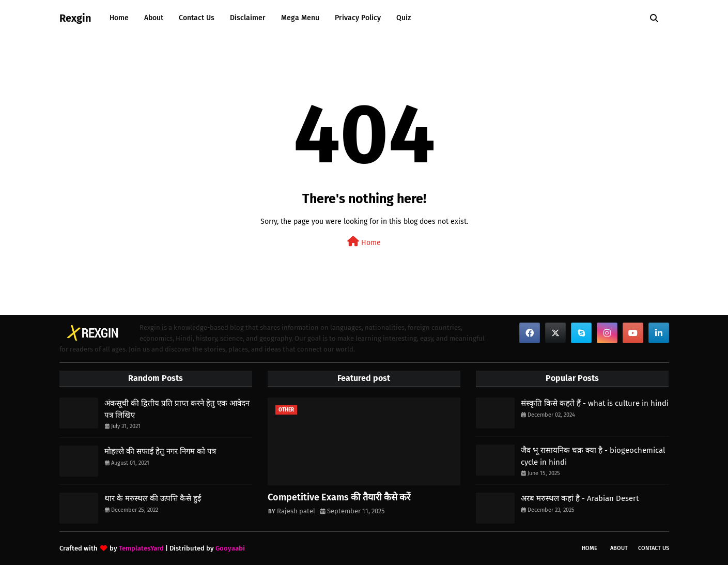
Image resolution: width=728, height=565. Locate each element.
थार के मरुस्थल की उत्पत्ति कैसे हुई (153, 498)
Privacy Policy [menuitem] (358, 18)
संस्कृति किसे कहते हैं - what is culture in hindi (595, 403)
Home (364, 242)
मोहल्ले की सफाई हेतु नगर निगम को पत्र (160, 451)
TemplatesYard (141, 548)
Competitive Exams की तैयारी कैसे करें (339, 497)
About (619, 548)
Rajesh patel (296, 511)
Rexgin (75, 18)
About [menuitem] (154, 18)
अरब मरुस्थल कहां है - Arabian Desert (580, 498)
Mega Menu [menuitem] (300, 18)
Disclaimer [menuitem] (248, 18)
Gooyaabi (230, 548)
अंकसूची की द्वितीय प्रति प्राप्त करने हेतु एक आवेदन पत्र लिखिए (177, 409)
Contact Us (654, 548)
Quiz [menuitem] (404, 18)
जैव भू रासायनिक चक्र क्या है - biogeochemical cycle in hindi (593, 456)
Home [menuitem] (119, 18)
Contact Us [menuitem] (197, 18)
